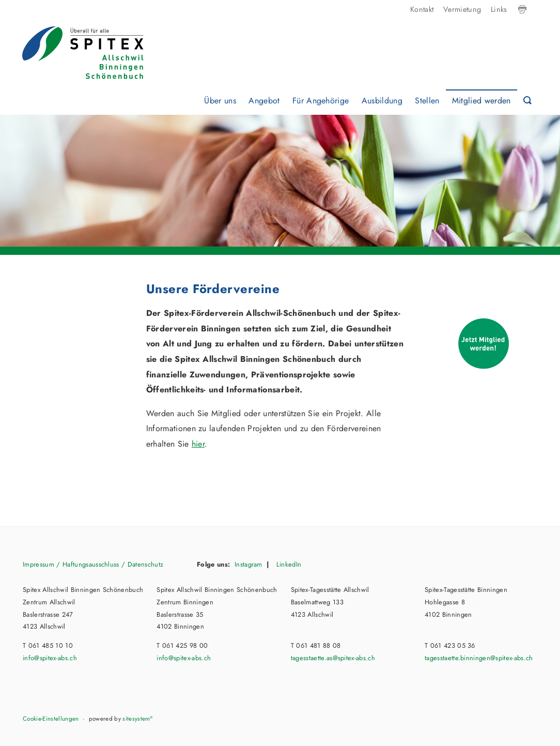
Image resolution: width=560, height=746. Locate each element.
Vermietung (462, 9)
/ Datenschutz (141, 564)
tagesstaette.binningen (479, 658)
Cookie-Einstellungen (51, 719)
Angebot (264, 101)
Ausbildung (382, 101)
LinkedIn (287, 564)
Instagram (248, 564)
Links (499, 9)
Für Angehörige (321, 101)
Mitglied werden (481, 101)
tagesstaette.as (333, 658)
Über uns (220, 101)
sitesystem (138, 719)
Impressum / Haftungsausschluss (71, 564)
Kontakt (422, 9)
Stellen (427, 101)
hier (198, 444)
